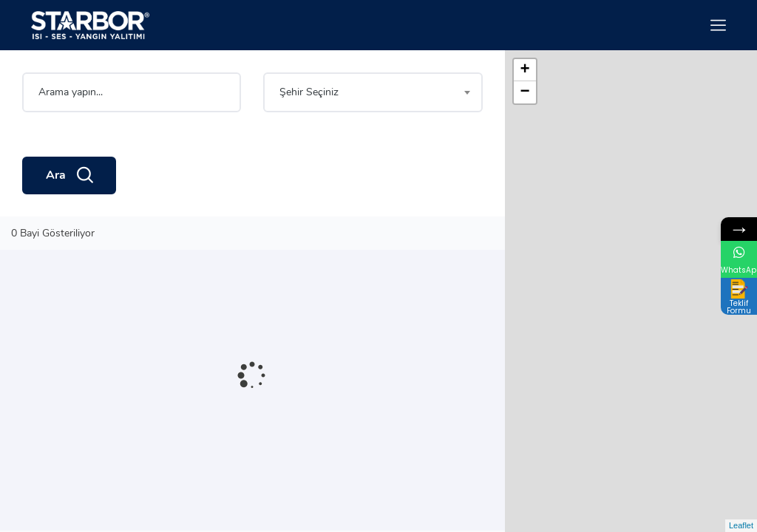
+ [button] (525, 70)
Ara (69, 176)
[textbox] (373, 92)
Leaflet (741, 525)
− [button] (525, 92)
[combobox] (373, 92)
